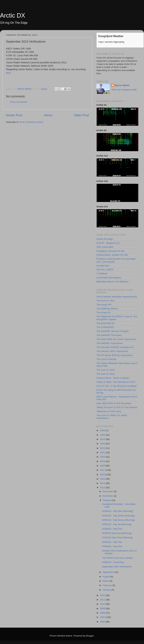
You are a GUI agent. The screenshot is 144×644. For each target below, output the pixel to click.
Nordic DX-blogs (105, 239)
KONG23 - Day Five (112, 529)
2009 (103, 609)
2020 (103, 457)
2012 (103, 595)
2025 (103, 435)
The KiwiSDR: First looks (109, 335)
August (106, 577)
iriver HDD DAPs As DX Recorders (114, 403)
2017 (103, 470)
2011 (103, 600)
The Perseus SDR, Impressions (112, 351)
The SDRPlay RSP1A (107, 309)
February (107, 585)
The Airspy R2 (104, 312)
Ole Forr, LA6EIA (105, 270)
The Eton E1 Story (106, 374)
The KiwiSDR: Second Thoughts (113, 331)
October (107, 500)
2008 (103, 613)
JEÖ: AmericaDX (105, 247)
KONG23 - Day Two (112, 542)
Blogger (90, 636)
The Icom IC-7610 (105, 301)
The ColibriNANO (105, 327)
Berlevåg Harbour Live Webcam (112, 282)
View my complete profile (124, 90)
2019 (103, 461)
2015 (103, 479)
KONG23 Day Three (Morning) (117, 538)
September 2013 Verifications (117, 567)
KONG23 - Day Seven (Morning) (118, 520)
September (109, 572)
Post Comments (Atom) (31, 122)
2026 (103, 430)
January (107, 590)
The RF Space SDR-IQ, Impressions (115, 355)
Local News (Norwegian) (109, 278)
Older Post (81, 115)
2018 (103, 466)
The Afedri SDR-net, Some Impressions (116, 339)
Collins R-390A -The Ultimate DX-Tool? (116, 382)
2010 (103, 604)
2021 (103, 452)
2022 (103, 448)
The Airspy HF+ (104, 305)
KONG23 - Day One (112, 546)
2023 (103, 444)
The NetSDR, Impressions (110, 343)
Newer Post (14, 115)
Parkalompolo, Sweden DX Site (112, 255)
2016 (103, 475)
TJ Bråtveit (102, 274)
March (106, 581)
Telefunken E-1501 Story (109, 411)
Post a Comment (19, 102)
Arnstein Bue (103, 266)
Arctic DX (13, 15)
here (9, 73)
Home (48, 115)
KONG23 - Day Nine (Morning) (118, 511)
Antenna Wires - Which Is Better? (113, 378)
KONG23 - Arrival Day (113, 562)
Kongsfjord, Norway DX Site (110, 251)
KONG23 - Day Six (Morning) (117, 524)
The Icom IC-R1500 (106, 359)
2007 (103, 617)
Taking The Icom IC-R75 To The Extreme (117, 407)
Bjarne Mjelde (122, 85)
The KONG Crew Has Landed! (117, 558)
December (108, 491)
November (108, 496)
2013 (103, 488)
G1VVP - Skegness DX (108, 243)
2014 (103, 483)
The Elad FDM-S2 (105, 323)
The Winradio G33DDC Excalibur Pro (115, 347)
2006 (103, 622)
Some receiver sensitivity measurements (117, 297)
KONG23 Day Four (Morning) (117, 533)
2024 (103, 439)
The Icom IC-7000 (105, 370)
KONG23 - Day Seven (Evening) (118, 516)
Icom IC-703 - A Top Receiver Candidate (117, 386)
